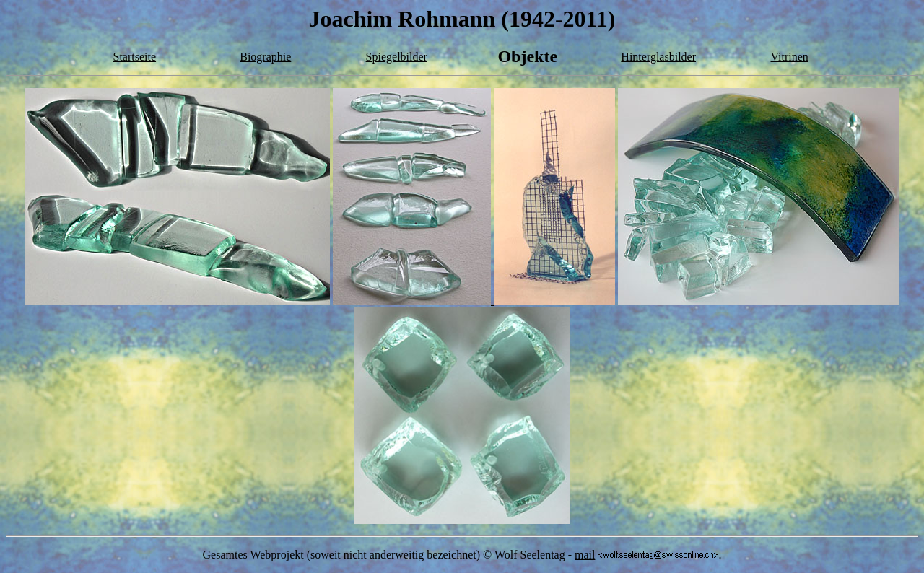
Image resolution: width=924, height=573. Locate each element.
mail (585, 555)
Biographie (265, 57)
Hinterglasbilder (658, 57)
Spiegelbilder (397, 57)
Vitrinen (789, 57)
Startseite (135, 57)
